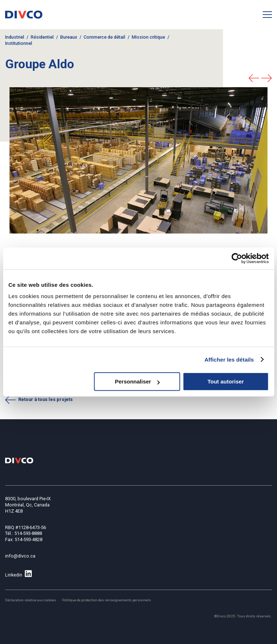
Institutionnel (19, 43)
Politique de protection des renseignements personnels (107, 600)
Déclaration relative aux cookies (31, 600)
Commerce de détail (104, 37)
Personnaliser (137, 381)
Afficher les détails (229, 360)
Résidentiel (42, 37)
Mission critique (148, 37)
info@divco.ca (20, 556)
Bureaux (69, 37)
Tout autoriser (226, 381)
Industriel (15, 37)
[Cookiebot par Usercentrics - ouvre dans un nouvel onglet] (237, 258)
